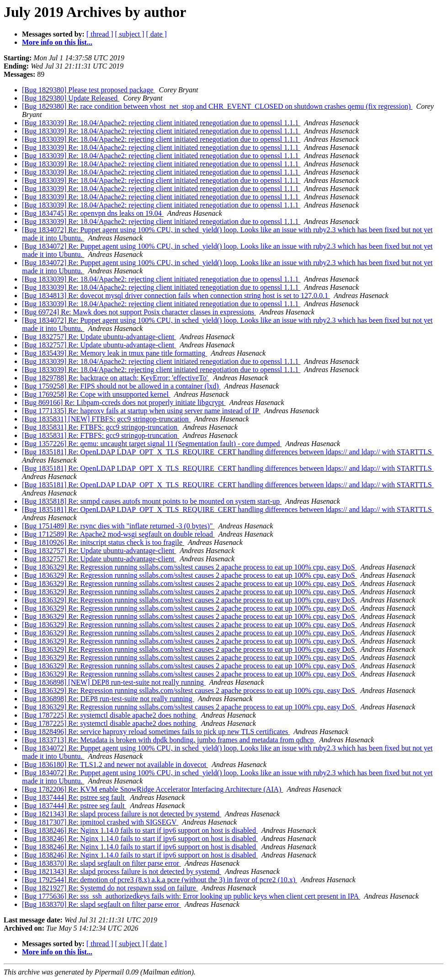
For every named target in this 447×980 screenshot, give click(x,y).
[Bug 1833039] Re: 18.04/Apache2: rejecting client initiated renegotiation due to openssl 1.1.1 (161, 123)
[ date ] (157, 34)
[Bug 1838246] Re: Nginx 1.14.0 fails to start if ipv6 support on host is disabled (140, 830)
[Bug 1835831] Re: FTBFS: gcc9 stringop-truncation (101, 427)
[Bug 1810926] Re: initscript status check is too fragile (103, 542)
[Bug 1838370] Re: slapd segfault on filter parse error (101, 863)
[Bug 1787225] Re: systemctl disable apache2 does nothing (110, 715)
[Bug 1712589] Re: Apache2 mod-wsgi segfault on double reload (118, 534)
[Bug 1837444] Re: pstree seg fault (74, 797)
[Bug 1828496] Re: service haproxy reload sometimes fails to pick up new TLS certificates (156, 732)
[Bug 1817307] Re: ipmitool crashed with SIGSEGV (100, 822)
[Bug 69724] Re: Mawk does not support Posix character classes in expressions (139, 312)
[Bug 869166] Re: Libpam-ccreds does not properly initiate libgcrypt (124, 402)
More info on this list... (57, 42)
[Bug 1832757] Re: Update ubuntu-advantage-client (99, 337)
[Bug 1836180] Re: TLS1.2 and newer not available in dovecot (115, 764)
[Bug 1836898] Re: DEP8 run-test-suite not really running (108, 699)
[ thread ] (100, 34)
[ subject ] (130, 34)
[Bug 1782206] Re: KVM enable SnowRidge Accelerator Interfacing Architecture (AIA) (152, 789)
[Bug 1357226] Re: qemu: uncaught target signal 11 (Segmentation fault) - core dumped (152, 444)
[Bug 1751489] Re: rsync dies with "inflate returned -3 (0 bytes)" (118, 526)
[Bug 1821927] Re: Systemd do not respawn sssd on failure (110, 888)
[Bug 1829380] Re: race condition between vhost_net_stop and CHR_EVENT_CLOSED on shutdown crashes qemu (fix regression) (217, 106)
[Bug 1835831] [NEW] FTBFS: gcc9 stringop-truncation (106, 419)
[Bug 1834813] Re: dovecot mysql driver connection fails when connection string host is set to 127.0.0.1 (176, 296)
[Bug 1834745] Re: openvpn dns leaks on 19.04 (93, 213)
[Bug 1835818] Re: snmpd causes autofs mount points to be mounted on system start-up (152, 501)
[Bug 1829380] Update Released (71, 98)
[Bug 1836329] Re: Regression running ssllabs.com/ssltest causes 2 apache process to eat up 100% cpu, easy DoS (189, 567)
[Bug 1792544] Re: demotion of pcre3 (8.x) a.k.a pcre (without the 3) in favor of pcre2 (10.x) (160, 880)
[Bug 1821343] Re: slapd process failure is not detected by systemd (122, 814)
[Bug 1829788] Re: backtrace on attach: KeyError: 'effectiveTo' (116, 378)
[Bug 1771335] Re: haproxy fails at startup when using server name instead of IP (141, 411)
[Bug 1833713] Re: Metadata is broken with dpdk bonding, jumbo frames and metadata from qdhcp (169, 740)
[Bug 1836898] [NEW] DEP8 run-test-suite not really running (114, 682)
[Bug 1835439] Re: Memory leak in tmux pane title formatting (114, 353)
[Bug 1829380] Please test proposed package (88, 90)
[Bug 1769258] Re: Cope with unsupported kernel (96, 394)
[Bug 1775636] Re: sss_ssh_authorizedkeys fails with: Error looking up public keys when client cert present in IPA (191, 896)
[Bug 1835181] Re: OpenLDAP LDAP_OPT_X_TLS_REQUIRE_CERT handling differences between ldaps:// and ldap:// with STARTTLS (228, 452)
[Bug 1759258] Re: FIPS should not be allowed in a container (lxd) (121, 386)
